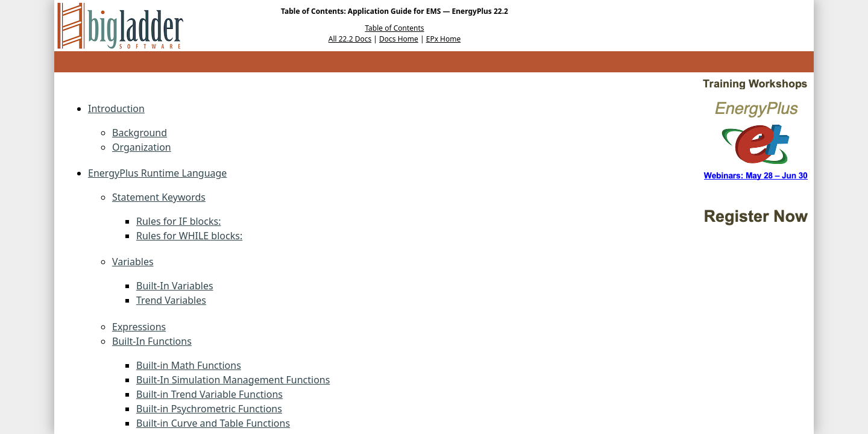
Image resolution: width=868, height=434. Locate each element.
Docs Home (399, 39)
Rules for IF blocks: (178, 221)
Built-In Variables (175, 286)
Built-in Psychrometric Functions (209, 409)
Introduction (116, 108)
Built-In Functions (152, 341)
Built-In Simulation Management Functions (233, 380)
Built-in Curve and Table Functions (213, 423)
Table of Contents (394, 28)
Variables (133, 262)
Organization (142, 147)
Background (140, 133)
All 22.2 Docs (350, 39)
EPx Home (444, 39)
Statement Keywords (159, 197)
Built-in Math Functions (189, 365)
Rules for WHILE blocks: (189, 236)
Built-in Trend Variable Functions (209, 394)
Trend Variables (171, 300)
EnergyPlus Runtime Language (157, 173)
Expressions (139, 327)
